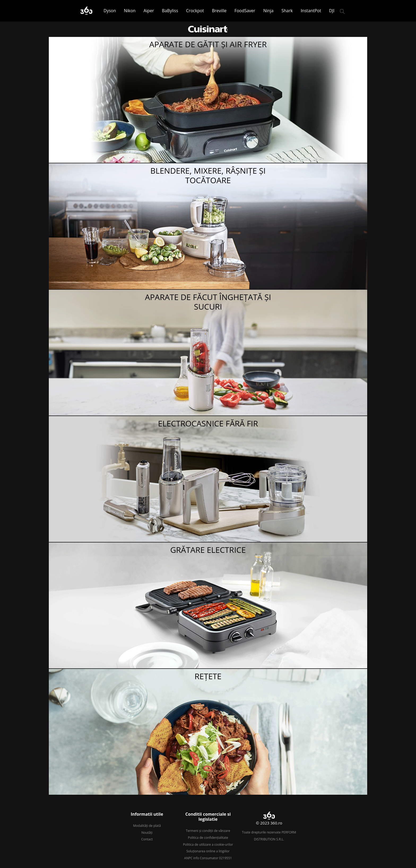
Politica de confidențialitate (208, 838)
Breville (219, 11)
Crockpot (195, 11)
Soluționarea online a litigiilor (208, 851)
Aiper (149, 11)
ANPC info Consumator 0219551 (208, 858)
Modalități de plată (147, 826)
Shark (287, 11)
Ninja (268, 11)
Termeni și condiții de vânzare (208, 831)
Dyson (110, 11)
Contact (147, 839)
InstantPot (311, 11)
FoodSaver (245, 11)
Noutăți (147, 833)
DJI (332, 11)
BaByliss (170, 11)
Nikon (130, 11)
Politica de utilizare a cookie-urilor (208, 845)
